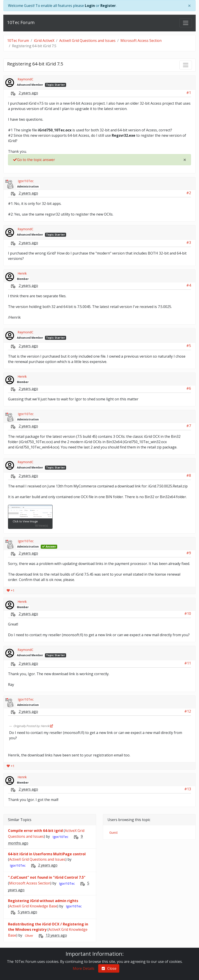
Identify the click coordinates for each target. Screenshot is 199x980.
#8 (189, 475)
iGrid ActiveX (44, 41)
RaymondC (25, 79)
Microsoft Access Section (141, 41)
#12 (188, 711)
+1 (11, 590)
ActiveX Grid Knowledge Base (33, 906)
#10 (188, 613)
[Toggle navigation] (186, 23)
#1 (189, 93)
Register (108, 6)
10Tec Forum (21, 22)
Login (90, 6)
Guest (114, 832)
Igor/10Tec (26, 181)
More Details (84, 968)
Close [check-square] (109, 968)
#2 (189, 193)
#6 (189, 388)
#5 (189, 346)
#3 (189, 242)
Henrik (22, 273)
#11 (188, 663)
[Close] (189, 6)
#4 (189, 285)
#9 (189, 553)
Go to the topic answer (34, 160)
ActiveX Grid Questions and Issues (87, 41)
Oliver (29, 936)
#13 (188, 789)
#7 (189, 426)
